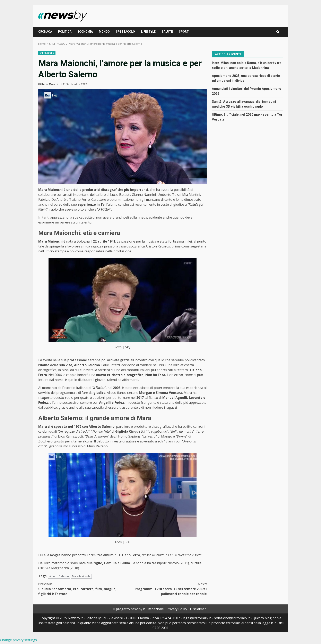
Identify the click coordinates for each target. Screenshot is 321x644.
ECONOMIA (85, 32)
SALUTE (167, 32)
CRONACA (45, 32)
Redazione (156, 609)
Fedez (43, 402)
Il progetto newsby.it (129, 609)
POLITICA (65, 32)
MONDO (104, 32)
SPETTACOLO (125, 32)
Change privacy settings (18, 640)
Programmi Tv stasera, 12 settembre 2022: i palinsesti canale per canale (165, 589)
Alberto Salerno (59, 576)
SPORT (184, 32)
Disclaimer (198, 609)
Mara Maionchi (81, 576)
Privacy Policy (177, 609)
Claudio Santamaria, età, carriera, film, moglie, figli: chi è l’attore (80, 589)
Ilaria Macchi (50, 84)
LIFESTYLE (148, 32)
